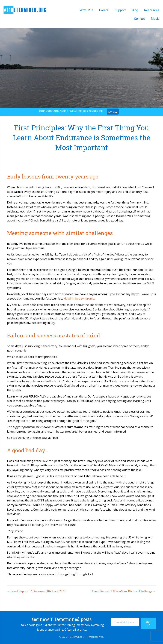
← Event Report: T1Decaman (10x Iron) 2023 (36, 591)
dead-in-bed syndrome (79, 298)
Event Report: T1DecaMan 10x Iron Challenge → (124, 591)
